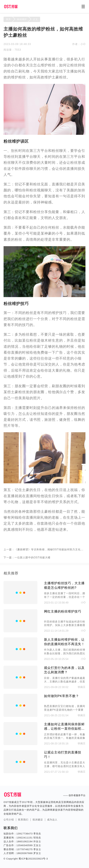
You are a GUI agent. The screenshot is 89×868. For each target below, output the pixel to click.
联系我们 (23, 820)
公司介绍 (9, 820)
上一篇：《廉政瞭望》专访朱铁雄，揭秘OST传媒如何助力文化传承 (44, 549)
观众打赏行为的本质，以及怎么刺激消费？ (64, 670)
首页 (8, 19)
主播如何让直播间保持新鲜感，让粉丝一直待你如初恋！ (64, 727)
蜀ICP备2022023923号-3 (33, 859)
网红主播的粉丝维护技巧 (63, 611)
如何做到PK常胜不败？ (62, 696)
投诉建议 (38, 820)
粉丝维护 (22, 19)
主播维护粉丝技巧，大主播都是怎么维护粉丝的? (64, 585)
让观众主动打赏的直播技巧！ (63, 755)
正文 (35, 19)
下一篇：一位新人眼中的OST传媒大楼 (27, 557)
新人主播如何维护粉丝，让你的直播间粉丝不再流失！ (64, 642)
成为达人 (52, 820)
